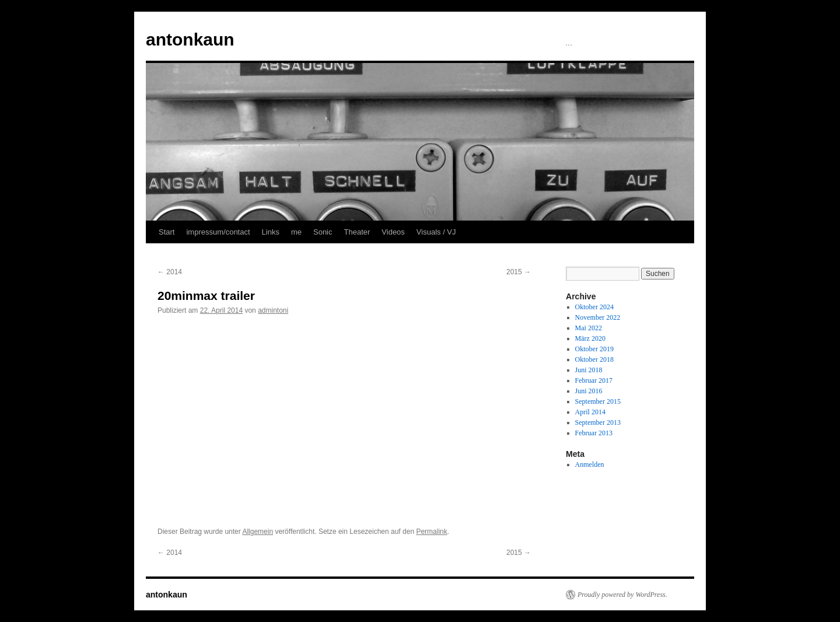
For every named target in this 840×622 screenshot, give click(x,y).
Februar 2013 (594, 433)
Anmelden (590, 464)
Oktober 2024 (594, 307)
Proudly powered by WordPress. (622, 595)
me (296, 232)
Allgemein (258, 532)
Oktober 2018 (594, 359)
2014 (170, 272)
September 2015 (598, 401)
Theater (357, 232)
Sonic (323, 232)
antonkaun (190, 39)
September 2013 (598, 422)
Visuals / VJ (436, 232)
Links (271, 232)
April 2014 (590, 412)
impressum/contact (218, 232)
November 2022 (598, 317)
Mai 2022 (589, 328)
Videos (393, 232)
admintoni (273, 310)
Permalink (431, 532)
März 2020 (590, 338)
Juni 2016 (589, 391)
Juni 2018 (589, 370)
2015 (519, 272)
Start (167, 232)
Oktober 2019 (594, 349)
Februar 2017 (594, 380)
